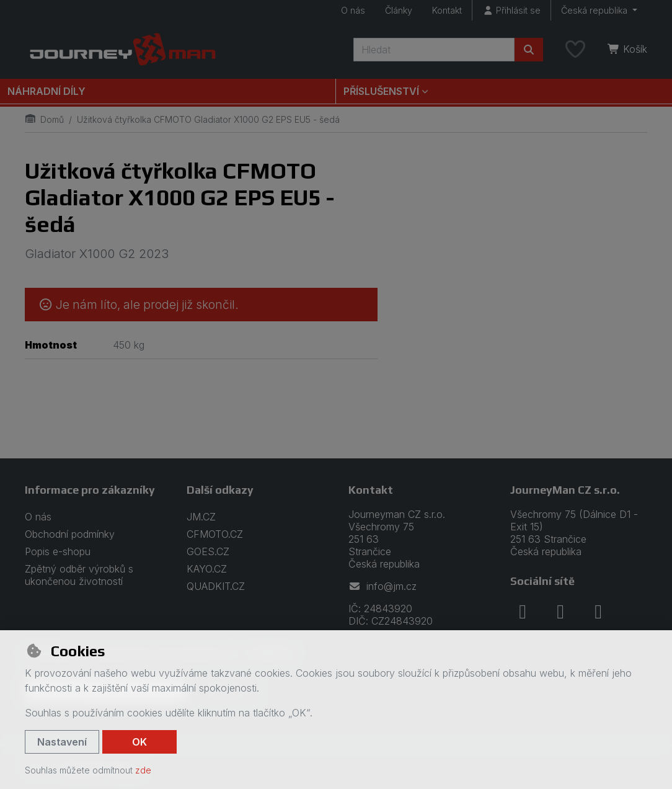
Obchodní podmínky (70, 534)
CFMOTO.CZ (215, 534)
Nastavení (62, 742)
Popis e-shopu (58, 551)
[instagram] (560, 612)
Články (399, 10)
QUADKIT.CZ (216, 586)
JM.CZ (201, 517)
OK (139, 742)
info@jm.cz (382, 586)
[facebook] (523, 612)
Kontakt (447, 10)
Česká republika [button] (595, 10)
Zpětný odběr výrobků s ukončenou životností (79, 575)
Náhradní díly (46, 91)
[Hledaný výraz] (434, 50)
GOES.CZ (208, 551)
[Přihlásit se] (511, 10)
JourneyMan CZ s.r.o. (565, 490)
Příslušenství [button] (381, 91)
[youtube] (598, 612)
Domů (44, 119)
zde (143, 770)
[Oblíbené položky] (575, 50)
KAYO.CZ (207, 569)
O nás (353, 10)
